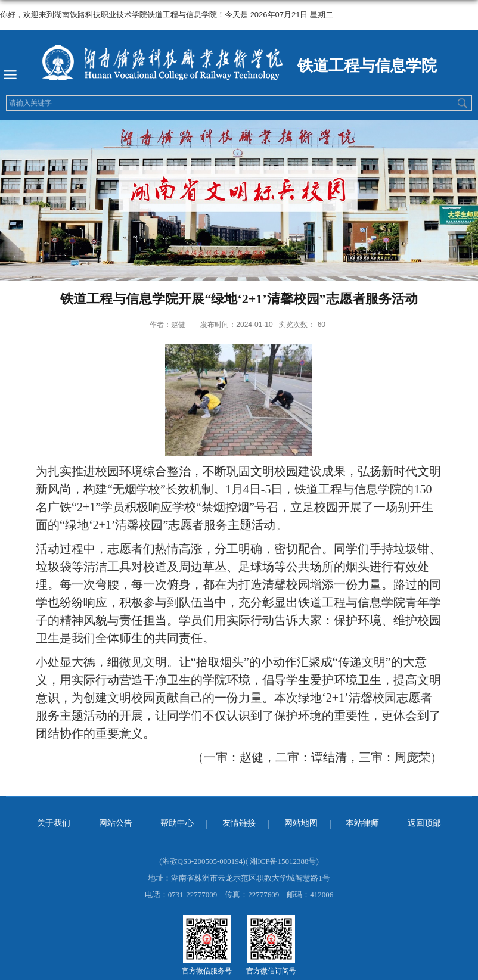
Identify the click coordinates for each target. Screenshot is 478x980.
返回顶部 (424, 823)
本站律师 (362, 823)
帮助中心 (177, 823)
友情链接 (239, 823)
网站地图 (301, 823)
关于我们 (54, 823)
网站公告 (116, 823)
